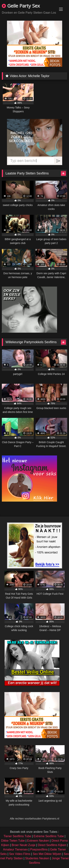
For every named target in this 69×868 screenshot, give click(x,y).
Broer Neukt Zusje (23, 845)
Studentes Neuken (37, 858)
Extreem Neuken (38, 841)
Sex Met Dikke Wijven (47, 854)
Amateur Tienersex (15, 849)
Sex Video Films (20, 854)
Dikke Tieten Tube (13, 841)
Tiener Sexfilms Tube (17, 836)
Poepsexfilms (39, 849)
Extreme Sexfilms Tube (49, 836)
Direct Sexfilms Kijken (52, 845)
